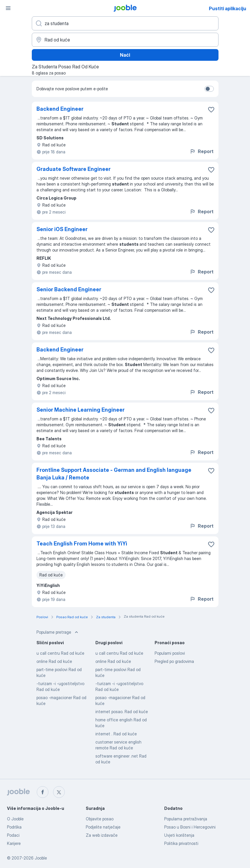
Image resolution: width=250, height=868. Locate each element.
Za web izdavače (102, 835)
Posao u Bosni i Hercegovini (190, 827)
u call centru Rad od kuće (60, 653)
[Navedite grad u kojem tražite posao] (125, 40)
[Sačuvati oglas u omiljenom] (211, 110)
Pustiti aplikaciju (228, 8)
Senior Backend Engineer (69, 289)
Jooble (41, 858)
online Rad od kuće (54, 661)
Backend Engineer (60, 109)
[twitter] (59, 792)
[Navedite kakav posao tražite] (125, 23)
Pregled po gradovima (174, 661)
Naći (125, 55)
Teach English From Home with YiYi (82, 544)
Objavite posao (100, 819)
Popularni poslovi (170, 653)
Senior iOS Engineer (62, 229)
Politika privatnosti (181, 843)
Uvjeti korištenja (179, 835)
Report (202, 151)
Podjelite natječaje (103, 827)
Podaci (13, 835)
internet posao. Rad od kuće (122, 712)
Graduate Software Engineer (74, 169)
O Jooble (15, 819)
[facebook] (43, 792)
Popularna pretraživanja (186, 819)
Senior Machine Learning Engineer (81, 410)
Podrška (14, 827)
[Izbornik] (8, 8)
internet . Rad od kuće (116, 734)
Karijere (14, 843)
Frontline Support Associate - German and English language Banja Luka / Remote (114, 474)
